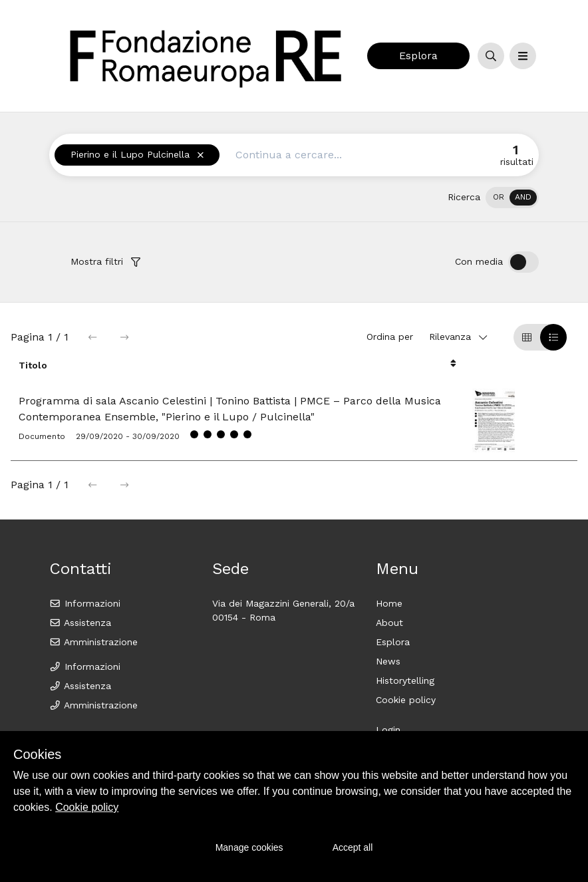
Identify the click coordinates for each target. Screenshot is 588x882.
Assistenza (80, 623)
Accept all (353, 847)
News (388, 661)
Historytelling (405, 680)
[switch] (512, 198)
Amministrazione (93, 642)
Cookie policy (406, 700)
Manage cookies (249, 847)
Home (389, 603)
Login (388, 730)
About (389, 623)
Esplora (418, 56)
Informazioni (85, 603)
